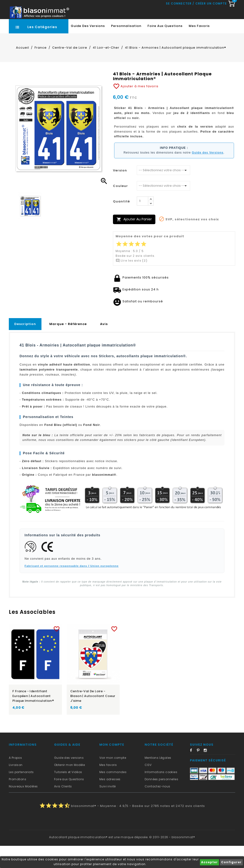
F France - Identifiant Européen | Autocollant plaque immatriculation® (33, 718)
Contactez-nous (158, 809)
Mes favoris (199, 48)
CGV (148, 787)
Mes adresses (110, 801)
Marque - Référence (68, 346)
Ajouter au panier (134, 241)
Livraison (16, 787)
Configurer (231, 862)
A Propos (15, 780)
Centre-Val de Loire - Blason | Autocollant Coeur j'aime (93, 718)
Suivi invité (108, 809)
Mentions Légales (158, 780)
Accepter (209, 862)
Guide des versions (69, 780)
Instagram (207, 773)
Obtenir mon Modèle (69, 787)
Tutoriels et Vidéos (68, 794)
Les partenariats (21, 794)
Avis (104, 346)
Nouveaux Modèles (23, 809)
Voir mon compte (113, 780)
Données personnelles (161, 801)
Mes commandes (113, 794)
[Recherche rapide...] (121, 27)
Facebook (193, 773)
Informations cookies (161, 794)
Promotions (18, 801)
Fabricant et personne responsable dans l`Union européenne (72, 588)
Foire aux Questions (165, 48)
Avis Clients (63, 809)
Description (25, 346)
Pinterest (200, 773)
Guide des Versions (88, 48)
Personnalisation (126, 48)
